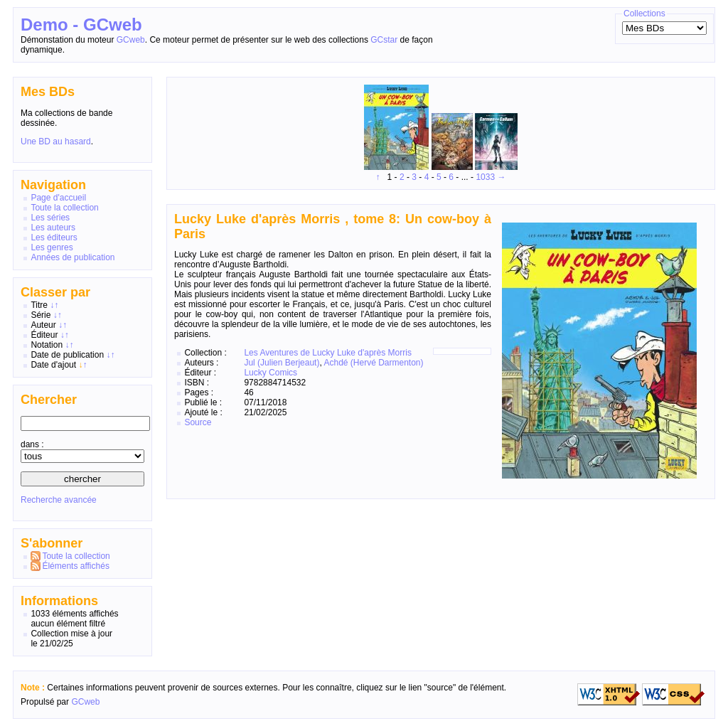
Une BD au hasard (56, 142)
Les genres (52, 247)
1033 (485, 177)
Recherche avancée (59, 500)
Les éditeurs (54, 237)
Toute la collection (64, 208)
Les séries (50, 218)
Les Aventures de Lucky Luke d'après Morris (328, 353)
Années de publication (73, 257)
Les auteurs (53, 228)
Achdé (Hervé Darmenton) (373, 363)
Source (198, 422)
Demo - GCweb (81, 25)
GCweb (131, 40)
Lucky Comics (271, 373)
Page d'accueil (58, 198)
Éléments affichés (76, 566)
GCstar (384, 40)
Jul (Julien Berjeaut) (282, 363)
